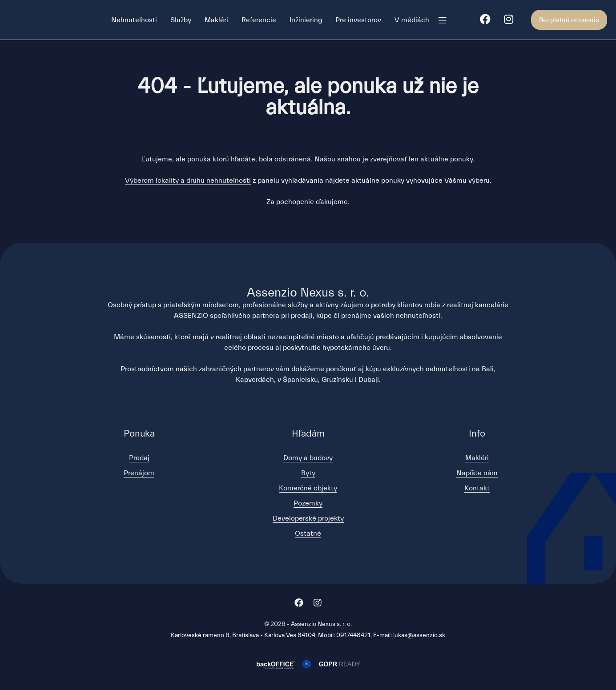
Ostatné (308, 534)
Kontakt (477, 488)
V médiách (412, 20)
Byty (308, 473)
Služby (181, 20)
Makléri (216, 20)
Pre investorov (358, 20)
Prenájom (139, 473)
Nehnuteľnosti (134, 20)
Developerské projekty (308, 518)
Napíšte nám (477, 473)
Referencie (259, 20)
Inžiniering (306, 20)
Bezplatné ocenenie (569, 20)
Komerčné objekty (308, 488)
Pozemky (308, 503)
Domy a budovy (308, 458)
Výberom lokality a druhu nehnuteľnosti (188, 181)
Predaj (139, 458)
